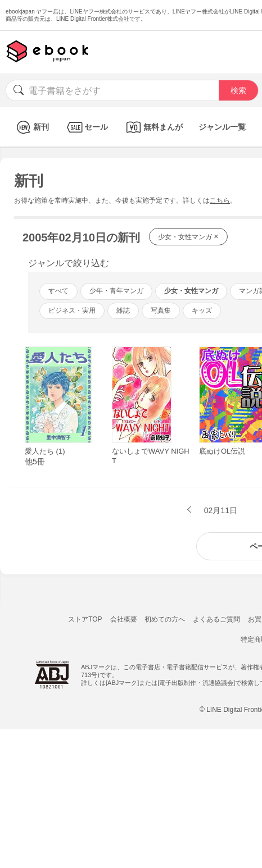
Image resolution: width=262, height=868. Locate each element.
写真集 (161, 310)
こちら (220, 200)
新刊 (31, 127)
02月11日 (220, 510)
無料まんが (153, 127)
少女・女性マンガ (188, 236)
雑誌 (123, 310)
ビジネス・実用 (72, 310)
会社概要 (124, 619)
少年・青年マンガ (116, 291)
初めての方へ (165, 619)
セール (86, 127)
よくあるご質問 (216, 619)
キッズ (202, 310)
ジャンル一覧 (222, 127)
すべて (58, 291)
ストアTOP (85, 619)
